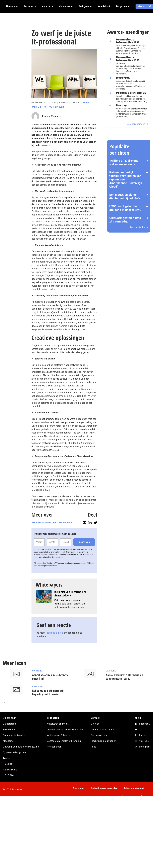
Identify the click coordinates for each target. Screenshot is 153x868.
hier (35, 566)
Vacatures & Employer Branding (64, 741)
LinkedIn (60, 107)
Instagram (145, 747)
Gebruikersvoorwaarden (104, 788)
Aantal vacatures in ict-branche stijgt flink (50, 677)
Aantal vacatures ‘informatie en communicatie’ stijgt (125, 677)
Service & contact (100, 735)
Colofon (95, 724)
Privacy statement (134, 788)
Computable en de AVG (103, 730)
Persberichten (54, 747)
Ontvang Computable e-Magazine (21, 747)
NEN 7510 (8, 775)
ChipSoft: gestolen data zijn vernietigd (125, 220)
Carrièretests (10, 724)
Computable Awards (14, 735)
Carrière (36, 107)
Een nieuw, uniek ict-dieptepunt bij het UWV (125, 196)
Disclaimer (79, 788)
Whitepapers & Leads (58, 735)
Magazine (8, 741)
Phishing (8, 764)
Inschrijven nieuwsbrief (103, 741)
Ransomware (10, 770)
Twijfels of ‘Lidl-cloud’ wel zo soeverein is (124, 162)
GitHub (48, 107)
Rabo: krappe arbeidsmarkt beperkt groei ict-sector (48, 692)
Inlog (94, 747)
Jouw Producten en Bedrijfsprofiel (65, 730)
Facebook (144, 724)
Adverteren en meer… (58, 724)
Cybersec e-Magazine (14, 752)
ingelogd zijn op (54, 633)
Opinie (87, 103)
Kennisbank (9, 730)
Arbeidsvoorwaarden (44, 522)
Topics (6, 758)
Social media (66, 522)
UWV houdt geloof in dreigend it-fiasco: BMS (125, 208)
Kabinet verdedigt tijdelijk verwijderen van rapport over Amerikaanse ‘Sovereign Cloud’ (126, 179)
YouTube (144, 741)
